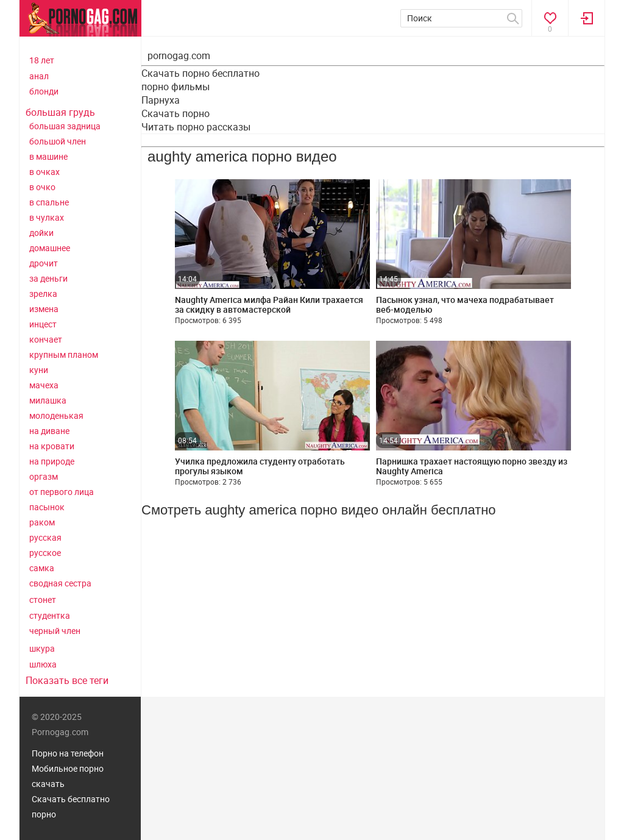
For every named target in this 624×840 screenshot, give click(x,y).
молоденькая (56, 415)
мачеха (44, 385)
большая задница (65, 126)
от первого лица (62, 492)
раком (42, 522)
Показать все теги (67, 680)
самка (42, 568)
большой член (58, 141)
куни (39, 370)
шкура (42, 648)
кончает (46, 339)
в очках (44, 172)
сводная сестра (60, 583)
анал (39, 76)
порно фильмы (175, 87)
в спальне (49, 202)
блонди (44, 91)
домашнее (50, 248)
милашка (48, 400)
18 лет (42, 60)
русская (45, 537)
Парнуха (161, 100)
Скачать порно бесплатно (200, 73)
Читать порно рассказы (196, 127)
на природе (52, 461)
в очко (42, 187)
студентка (50, 615)
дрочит (44, 263)
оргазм (44, 476)
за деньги (48, 278)
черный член (55, 631)
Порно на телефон (68, 753)
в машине (48, 156)
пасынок (47, 507)
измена (44, 309)
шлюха (43, 664)
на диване (49, 431)
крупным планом (64, 354)
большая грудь (60, 112)
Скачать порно (175, 113)
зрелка (43, 294)
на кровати (52, 446)
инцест (43, 324)
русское (45, 553)
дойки (41, 233)
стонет (43, 600)
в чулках (47, 217)
